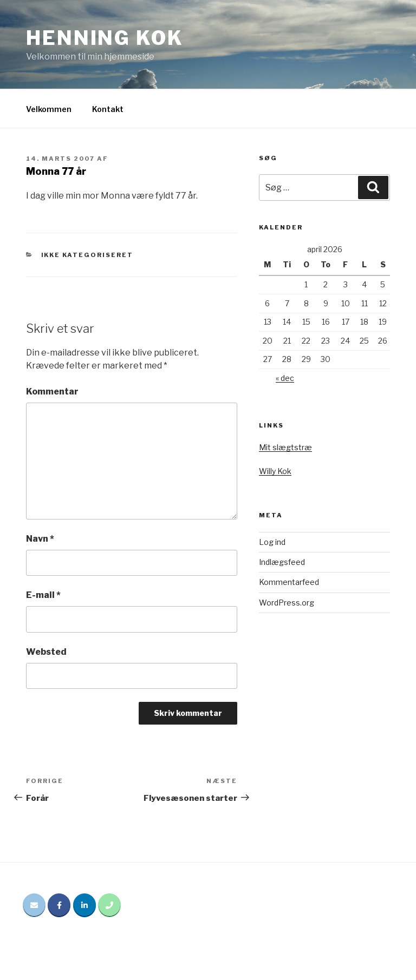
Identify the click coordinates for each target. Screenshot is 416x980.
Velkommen (49, 109)
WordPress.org (287, 603)
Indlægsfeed (282, 562)
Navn (40, 539)
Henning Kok (105, 38)
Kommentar (52, 392)
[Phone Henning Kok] (109, 905)
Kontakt (108, 109)
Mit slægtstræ (285, 447)
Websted (46, 652)
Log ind (272, 542)
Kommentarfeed (289, 582)
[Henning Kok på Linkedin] (84, 905)
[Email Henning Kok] (34, 905)
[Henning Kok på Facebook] (59, 905)
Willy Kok (275, 471)
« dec (285, 378)
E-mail (43, 595)
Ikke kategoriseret (87, 255)
